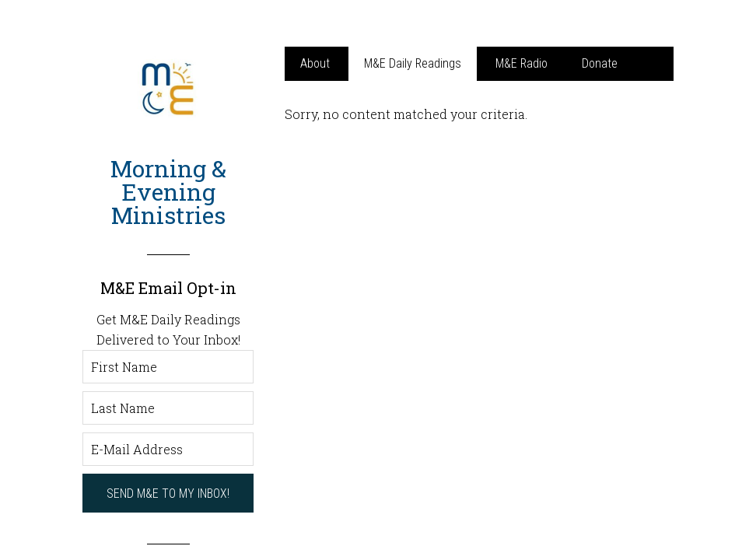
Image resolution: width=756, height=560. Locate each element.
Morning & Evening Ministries (168, 192)
